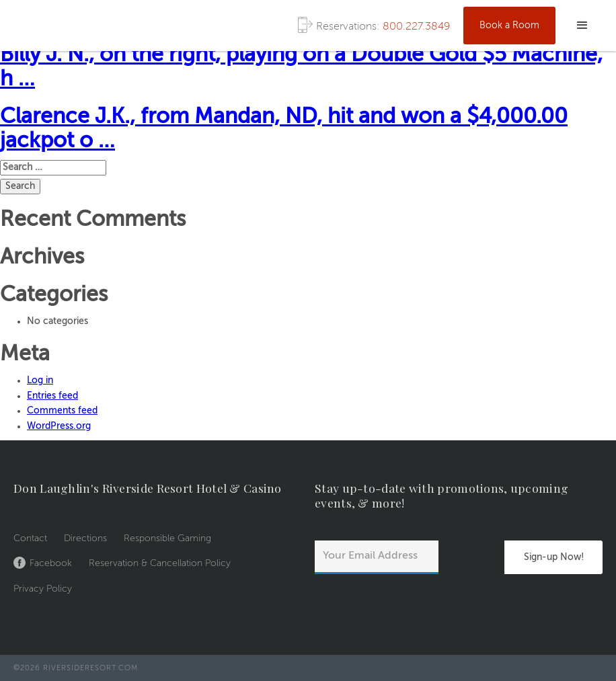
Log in (40, 380)
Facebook (51, 563)
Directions (85, 538)
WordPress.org (59, 426)
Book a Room (509, 26)
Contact (30, 538)
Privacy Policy (43, 589)
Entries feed (52, 396)
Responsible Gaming (167, 538)
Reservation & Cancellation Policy (160, 563)
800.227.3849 (416, 27)
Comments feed (62, 411)
